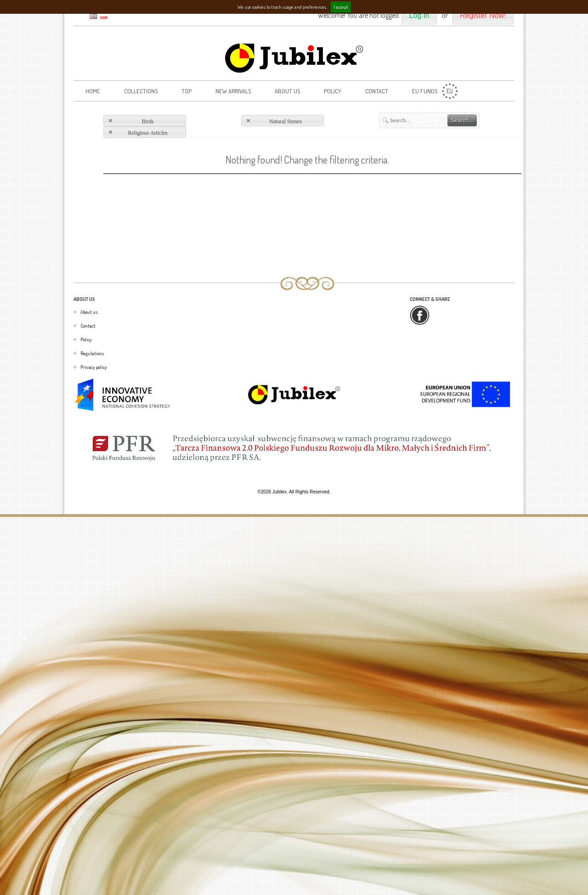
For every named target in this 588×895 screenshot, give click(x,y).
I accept (341, 7)
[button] (419, 16)
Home (93, 91)
